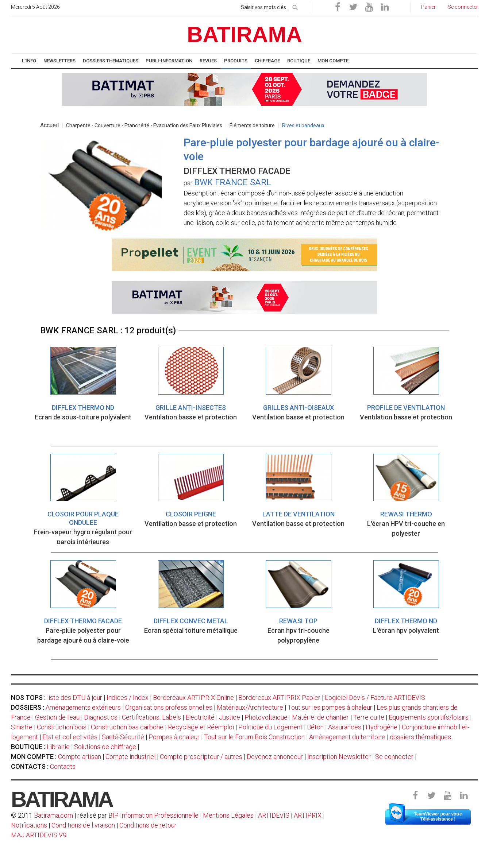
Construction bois (62, 727)
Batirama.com (53, 815)
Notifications (30, 825)
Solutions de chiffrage (105, 747)
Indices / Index (128, 697)
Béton (315, 727)
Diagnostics (101, 717)
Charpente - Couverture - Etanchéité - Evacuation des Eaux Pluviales (144, 125)
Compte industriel (130, 757)
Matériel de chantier (320, 717)
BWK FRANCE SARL (233, 182)
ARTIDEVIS (274, 815)
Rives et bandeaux (303, 125)
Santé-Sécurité (123, 737)
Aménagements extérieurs (83, 707)
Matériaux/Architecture (250, 707)
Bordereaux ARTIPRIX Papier (279, 697)
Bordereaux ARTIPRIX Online (193, 697)
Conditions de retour (148, 825)
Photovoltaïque (266, 717)
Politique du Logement (270, 727)
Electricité (200, 717)
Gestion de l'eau (57, 717)
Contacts (63, 766)
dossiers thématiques (420, 737)
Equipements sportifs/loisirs (429, 717)
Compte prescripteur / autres (201, 757)
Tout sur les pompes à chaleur (330, 707)
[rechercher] (295, 6)
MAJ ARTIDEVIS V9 (39, 835)
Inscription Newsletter (339, 757)
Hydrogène (382, 727)
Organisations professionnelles (169, 707)
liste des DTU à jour (75, 697)
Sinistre (22, 727)
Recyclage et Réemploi (201, 727)
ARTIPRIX (308, 815)
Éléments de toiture (252, 125)
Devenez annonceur (275, 757)
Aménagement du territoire (347, 737)
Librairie (58, 747)
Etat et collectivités (70, 737)
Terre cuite (369, 717)
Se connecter (394, 757)
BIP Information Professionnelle (153, 815)
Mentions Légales (228, 815)
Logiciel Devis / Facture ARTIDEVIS (375, 697)
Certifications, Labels (151, 717)
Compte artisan (80, 757)
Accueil (49, 125)
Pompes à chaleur (174, 737)
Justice (230, 717)
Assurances (345, 727)
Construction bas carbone (127, 727)
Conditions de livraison (83, 825)
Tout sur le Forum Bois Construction (254, 737)
